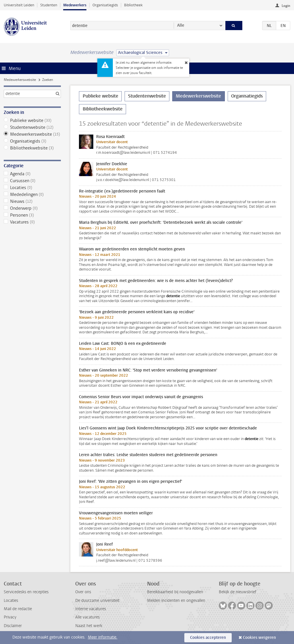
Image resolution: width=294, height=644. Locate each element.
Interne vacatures (91, 609)
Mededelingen (32, 194)
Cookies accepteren (208, 638)
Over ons (83, 592)
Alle (181, 25)
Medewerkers (75, 5)
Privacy (10, 617)
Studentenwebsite (32, 127)
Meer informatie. (103, 637)
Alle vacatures (87, 617)
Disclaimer (13, 626)
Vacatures (32, 222)
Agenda (32, 174)
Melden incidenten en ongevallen (176, 601)
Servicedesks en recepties (26, 592)
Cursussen (32, 181)
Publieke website (32, 120)
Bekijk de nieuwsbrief (238, 592)
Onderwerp (32, 208)
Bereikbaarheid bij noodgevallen (175, 592)
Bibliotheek (133, 5)
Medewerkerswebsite (20, 80)
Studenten (49, 5)
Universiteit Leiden (19, 5)
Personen (32, 215)
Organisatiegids (105, 5)
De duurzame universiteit (97, 601)
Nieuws (32, 201)
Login (286, 6)
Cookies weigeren (259, 638)
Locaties (32, 188)
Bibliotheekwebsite (32, 148)
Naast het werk (89, 626)
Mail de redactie (18, 609)
